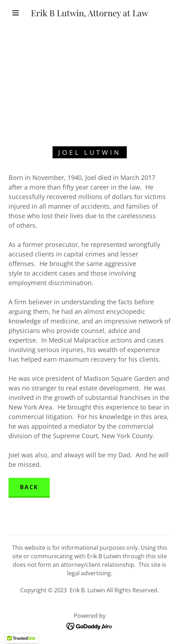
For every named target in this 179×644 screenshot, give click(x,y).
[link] (90, 13)
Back (29, 487)
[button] (17, 13)
